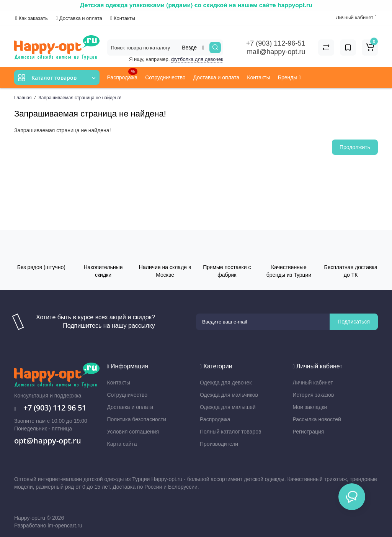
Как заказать (32, 18)
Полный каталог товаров (230, 432)
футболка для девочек (197, 59)
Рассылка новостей (317, 419)
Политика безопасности (137, 419)
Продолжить (355, 147)
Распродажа (122, 74)
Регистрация (309, 432)
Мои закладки (310, 407)
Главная (23, 98)
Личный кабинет (313, 383)
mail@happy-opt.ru (276, 52)
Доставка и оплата (79, 18)
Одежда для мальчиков (229, 395)
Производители (219, 444)
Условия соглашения (133, 432)
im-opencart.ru (65, 526)
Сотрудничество (165, 77)
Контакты (123, 18)
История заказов (314, 395)
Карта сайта (122, 444)
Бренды (289, 77)
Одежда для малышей (228, 407)
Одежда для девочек (226, 383)
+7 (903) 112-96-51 (276, 43)
